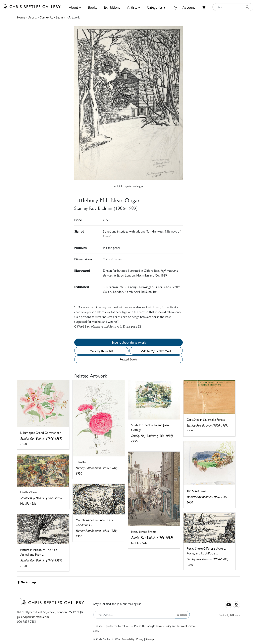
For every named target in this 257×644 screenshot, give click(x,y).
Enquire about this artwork (129, 342)
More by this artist (101, 351)
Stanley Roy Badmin (53, 17)
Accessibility (128, 639)
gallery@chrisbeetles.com (33, 617)
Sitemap (150, 639)
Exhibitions (112, 7)
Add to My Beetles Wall (156, 351)
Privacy (140, 639)
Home (21, 17)
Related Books (128, 359)
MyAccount (184, 7)
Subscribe (182, 614)
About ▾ (75, 7)
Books (92, 7)
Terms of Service (186, 626)
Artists (33, 17)
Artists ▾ (134, 7)
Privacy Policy (164, 626)
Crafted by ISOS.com (229, 615)
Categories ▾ (156, 7)
